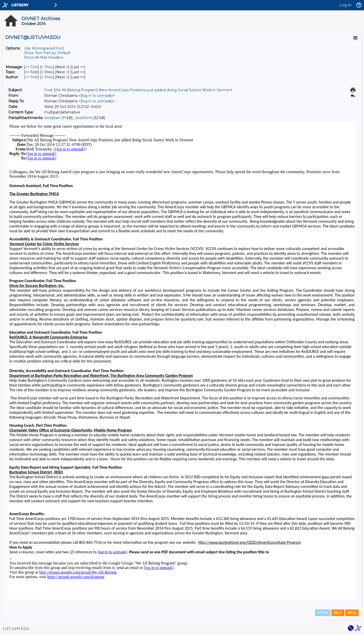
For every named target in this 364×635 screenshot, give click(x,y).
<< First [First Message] (32, 67)
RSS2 (352, 613)
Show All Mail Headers (43, 57)
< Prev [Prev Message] (47, 67)
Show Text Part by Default (47, 53)
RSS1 (338, 613)
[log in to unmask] (97, 96)
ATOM (323, 613)
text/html (84, 118)
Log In (346, 5)
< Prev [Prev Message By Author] (47, 77)
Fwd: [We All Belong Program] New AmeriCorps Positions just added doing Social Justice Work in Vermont (138, 90)
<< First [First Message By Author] (32, 77)
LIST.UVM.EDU (16, 629)
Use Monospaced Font (44, 48)
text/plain (52, 118)
